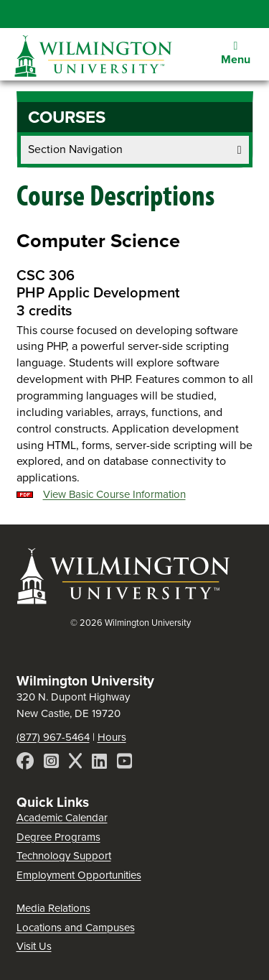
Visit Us (34, 946)
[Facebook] (25, 763)
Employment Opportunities (79, 875)
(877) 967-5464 (53, 737)
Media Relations (53, 908)
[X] (75, 763)
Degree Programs (58, 837)
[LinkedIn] (99, 763)
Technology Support (64, 856)
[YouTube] (124, 763)
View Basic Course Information (114, 494)
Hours (112, 737)
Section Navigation (135, 149)
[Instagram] (51, 763)
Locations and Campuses (76, 928)
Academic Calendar (62, 818)
